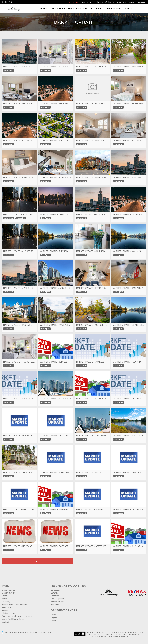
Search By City (84, 9)
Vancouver (55, 590)
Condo (54, 621)
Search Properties (62, 9)
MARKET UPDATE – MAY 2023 (127, 362)
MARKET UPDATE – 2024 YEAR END (19, 214)
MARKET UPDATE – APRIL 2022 (127, 473)
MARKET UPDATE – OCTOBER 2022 (56, 436)
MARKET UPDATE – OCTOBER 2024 (92, 214)
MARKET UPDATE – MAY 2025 (127, 141)
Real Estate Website (31, 632)
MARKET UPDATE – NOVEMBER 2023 (56, 325)
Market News (114, 9)
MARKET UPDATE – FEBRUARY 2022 (56, 509)
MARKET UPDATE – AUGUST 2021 (129, 546)
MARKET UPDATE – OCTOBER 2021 (56, 546)
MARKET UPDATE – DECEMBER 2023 (19, 325)
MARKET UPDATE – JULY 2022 (17, 473)
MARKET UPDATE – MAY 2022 (90, 473)
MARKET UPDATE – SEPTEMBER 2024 (129, 214)
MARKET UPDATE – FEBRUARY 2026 (92, 67)
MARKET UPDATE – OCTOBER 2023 (92, 325)
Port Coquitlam (57, 599)
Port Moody (56, 605)
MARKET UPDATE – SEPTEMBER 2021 (92, 546)
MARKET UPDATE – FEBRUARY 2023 (92, 399)
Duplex (54, 618)
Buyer (4, 596)
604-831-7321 (85, 2)
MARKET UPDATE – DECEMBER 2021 (129, 509)
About (99, 9)
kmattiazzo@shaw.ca (106, 2)
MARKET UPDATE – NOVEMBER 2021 (19, 546)
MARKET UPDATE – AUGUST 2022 (129, 436)
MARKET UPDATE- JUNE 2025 (90, 141)
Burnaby (54, 593)
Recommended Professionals (14, 605)
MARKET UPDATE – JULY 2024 (54, 251)
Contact (130, 9)
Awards (5, 610)
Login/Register (141, 8)
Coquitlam (55, 596)
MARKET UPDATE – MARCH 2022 (19, 509)
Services (43, 9)
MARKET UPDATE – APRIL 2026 (18, 67)
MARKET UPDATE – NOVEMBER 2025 (56, 104)
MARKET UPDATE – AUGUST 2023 (19, 362)
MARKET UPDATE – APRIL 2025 (18, 177)
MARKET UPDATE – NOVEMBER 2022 (19, 436)
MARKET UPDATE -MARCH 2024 (55, 288)
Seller (4, 599)
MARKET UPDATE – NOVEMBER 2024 (56, 214)
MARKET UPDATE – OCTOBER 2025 (92, 104)
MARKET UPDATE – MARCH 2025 (55, 177)
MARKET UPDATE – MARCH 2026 (55, 67)
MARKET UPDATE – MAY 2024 (127, 251)
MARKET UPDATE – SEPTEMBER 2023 (129, 325)
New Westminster (59, 602)
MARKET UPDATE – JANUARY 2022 (92, 509)
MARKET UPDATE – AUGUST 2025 (19, 141)
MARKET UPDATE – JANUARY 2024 (129, 288)
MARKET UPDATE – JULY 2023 (54, 362)
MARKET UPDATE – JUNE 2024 (91, 251)
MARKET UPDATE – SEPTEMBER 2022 (92, 436)
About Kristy (7, 607)
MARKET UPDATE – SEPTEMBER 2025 (129, 104)
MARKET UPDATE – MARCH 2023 (55, 399)
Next (37, 561)
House (54, 615)
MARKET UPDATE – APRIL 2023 (18, 399)
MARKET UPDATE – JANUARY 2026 (129, 67)
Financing (6, 602)
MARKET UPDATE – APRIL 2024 (18, 288)
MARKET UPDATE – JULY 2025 (54, 141)
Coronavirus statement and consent (17, 616)
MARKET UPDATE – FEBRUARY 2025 (92, 177)
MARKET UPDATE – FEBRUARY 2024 (92, 288)
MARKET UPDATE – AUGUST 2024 (19, 251)
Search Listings (8, 590)
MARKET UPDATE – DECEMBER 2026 (19, 104)
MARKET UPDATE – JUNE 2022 (54, 473)
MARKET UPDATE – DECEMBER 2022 (129, 399)
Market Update (8, 613)
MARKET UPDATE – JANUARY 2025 (129, 177)
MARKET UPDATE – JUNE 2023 (91, 362)
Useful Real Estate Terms (13, 619)
